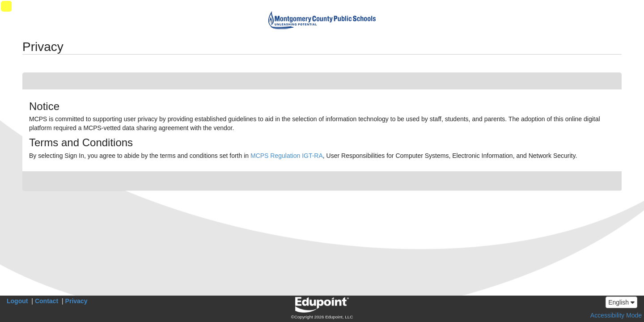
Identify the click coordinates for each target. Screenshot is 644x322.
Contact (47, 301)
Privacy (76, 301)
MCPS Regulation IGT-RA (287, 156)
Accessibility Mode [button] (616, 315)
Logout (17, 301)
